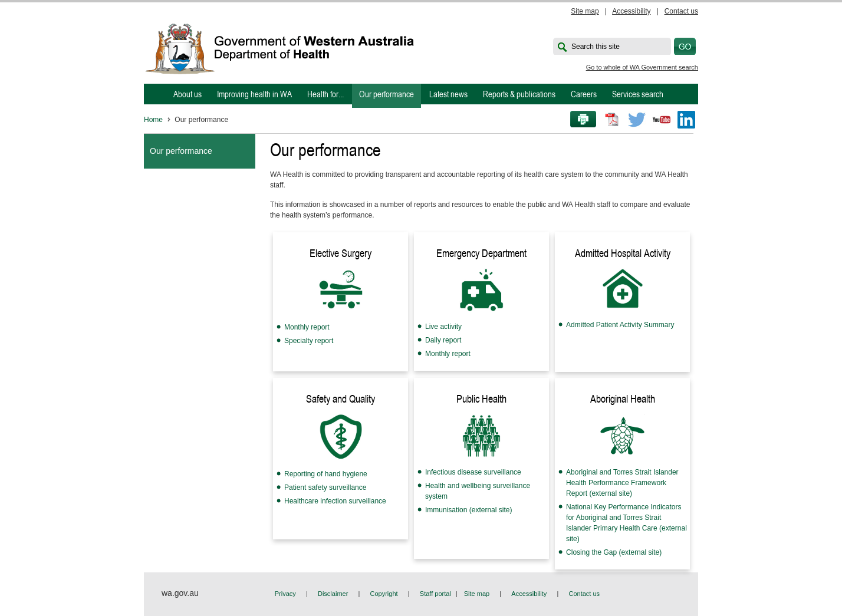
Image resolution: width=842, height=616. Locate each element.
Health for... (325, 94)
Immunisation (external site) (468, 510)
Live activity (443, 327)
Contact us (681, 11)
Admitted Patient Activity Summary (620, 325)
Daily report (443, 340)
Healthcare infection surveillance (335, 501)
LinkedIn (686, 120)
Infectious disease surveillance (473, 472)
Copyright (384, 594)
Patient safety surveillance (325, 487)
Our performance (387, 94)
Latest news (448, 94)
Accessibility (631, 11)
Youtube (662, 120)
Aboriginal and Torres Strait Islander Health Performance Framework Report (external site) (622, 483)
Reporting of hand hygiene (326, 474)
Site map (585, 11)
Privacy (285, 594)
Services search (638, 94)
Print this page (579, 120)
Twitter (637, 120)
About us (188, 94)
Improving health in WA (254, 94)
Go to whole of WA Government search (642, 67)
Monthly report (307, 327)
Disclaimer (333, 594)
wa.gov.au (180, 593)
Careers (584, 94)
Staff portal (435, 594)
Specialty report (309, 341)
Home (153, 120)
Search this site (596, 47)
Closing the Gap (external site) (614, 552)
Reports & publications (519, 94)
